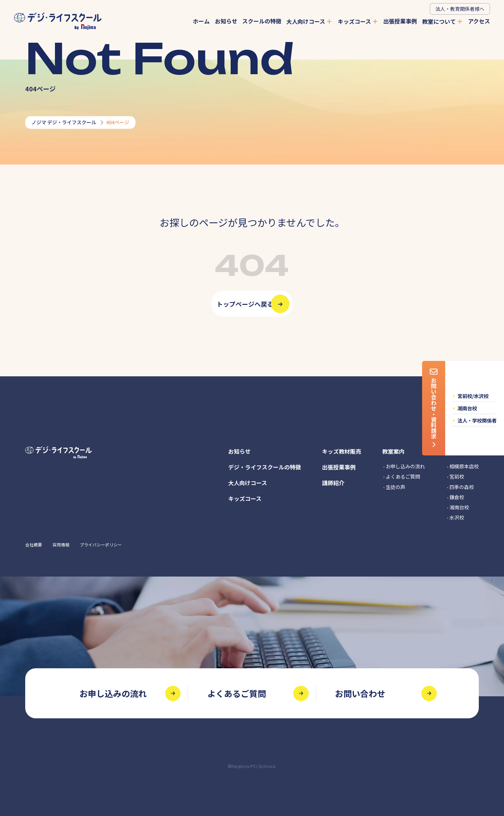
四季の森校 (462, 487)
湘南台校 (467, 408)
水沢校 (457, 517)
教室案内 (393, 451)
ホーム (201, 21)
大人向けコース (309, 21)
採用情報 (61, 545)
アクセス (479, 21)
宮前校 (457, 476)
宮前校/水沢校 (473, 396)
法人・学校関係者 (477, 420)
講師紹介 (333, 483)
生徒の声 (395, 487)
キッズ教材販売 (342, 451)
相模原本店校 (464, 466)
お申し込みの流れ (405, 466)
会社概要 (34, 545)
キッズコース (358, 21)
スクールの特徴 (262, 21)
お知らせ (226, 21)
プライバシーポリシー (101, 545)
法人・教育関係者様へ (460, 9)
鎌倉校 (457, 497)
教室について (443, 21)
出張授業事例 (400, 21)
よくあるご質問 (403, 476)
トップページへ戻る (245, 304)
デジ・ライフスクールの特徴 (265, 467)
